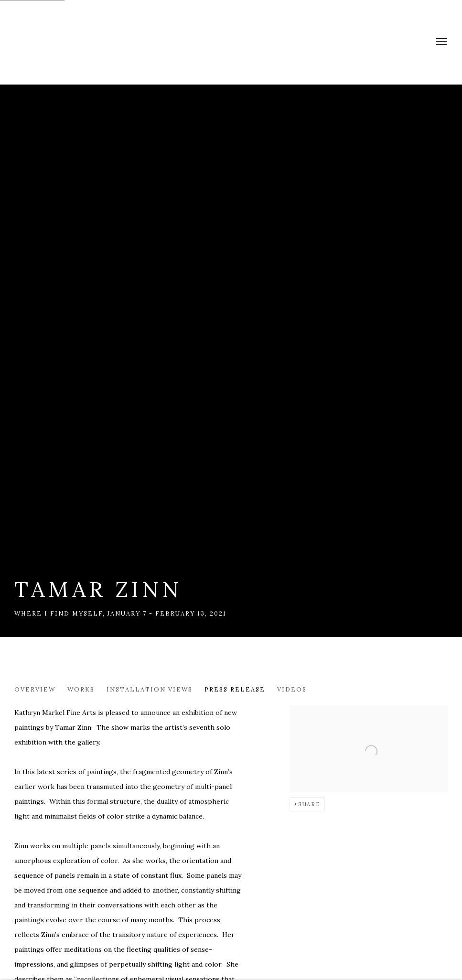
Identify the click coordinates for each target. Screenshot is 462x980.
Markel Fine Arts (43, 42)
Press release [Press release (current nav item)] (235, 689)
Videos (292, 689)
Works (81, 689)
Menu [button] (441, 42)
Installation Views (150, 689)
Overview (35, 689)
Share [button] (309, 804)
